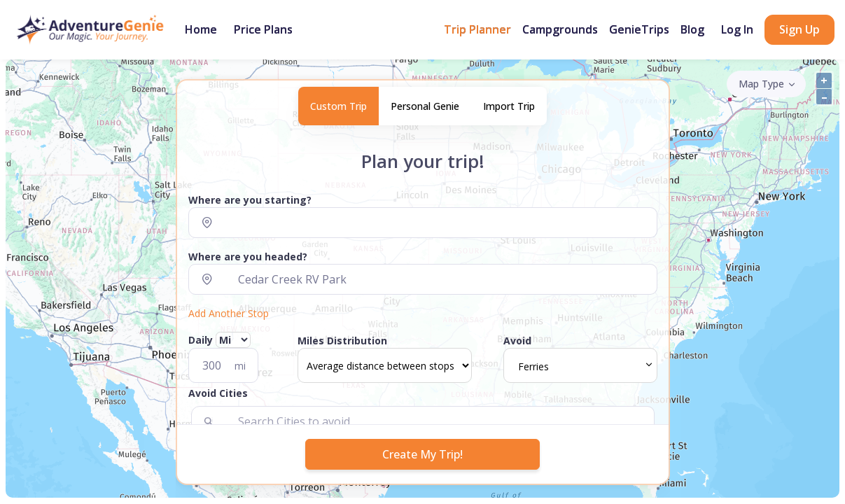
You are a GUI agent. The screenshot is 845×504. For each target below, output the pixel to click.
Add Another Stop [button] (229, 313)
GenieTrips (639, 29)
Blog (692, 29)
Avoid (517, 341)
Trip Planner (477, 29)
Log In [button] (737, 29)
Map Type (761, 84)
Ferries (533, 366)
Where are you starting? (250, 200)
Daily (219, 340)
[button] (423, 396)
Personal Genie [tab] (425, 106)
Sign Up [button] (799, 29)
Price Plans (263, 29)
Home (201, 29)
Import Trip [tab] (509, 106)
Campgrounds (560, 29)
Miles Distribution (342, 341)
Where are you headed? (248, 257)
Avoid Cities (218, 393)
